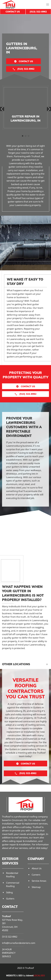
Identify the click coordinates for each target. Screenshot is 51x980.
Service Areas (39, 881)
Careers (36, 875)
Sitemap (36, 887)
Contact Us (13, 12)
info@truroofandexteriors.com (19, 943)
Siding (9, 892)
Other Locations (16, 664)
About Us (37, 868)
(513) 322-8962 (10, 937)
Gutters (10, 899)
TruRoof (6, 916)
